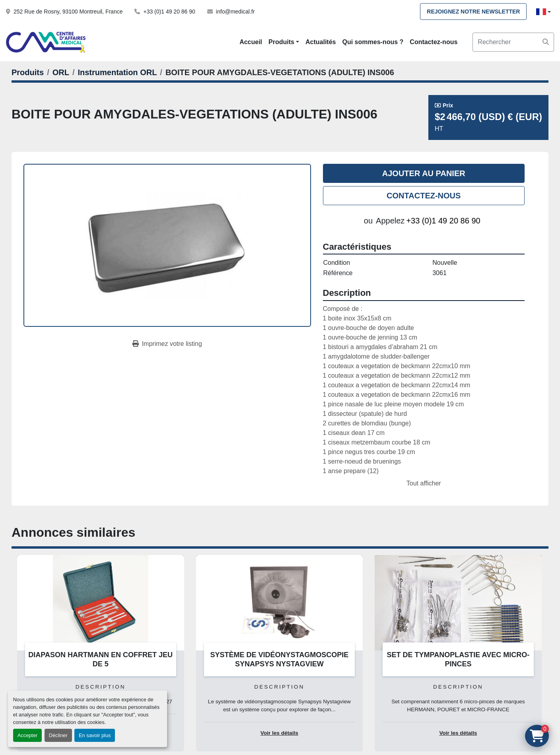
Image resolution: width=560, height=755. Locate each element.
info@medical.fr (235, 12)
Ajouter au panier (424, 173)
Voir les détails (279, 733)
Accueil (251, 42)
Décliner (58, 735)
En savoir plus (95, 735)
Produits (281, 42)
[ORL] (61, 72)
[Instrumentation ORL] (117, 72)
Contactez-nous (434, 42)
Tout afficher (424, 483)
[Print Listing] (167, 344)
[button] (284, 42)
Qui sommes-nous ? (373, 42)
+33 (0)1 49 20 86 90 (169, 12)
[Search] (513, 42)
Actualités (321, 42)
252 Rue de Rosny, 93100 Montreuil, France (68, 12)
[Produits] (28, 72)
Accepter (28, 735)
